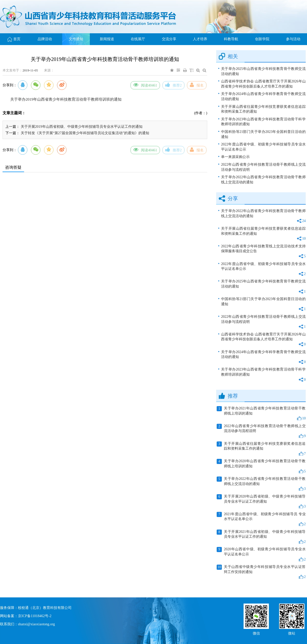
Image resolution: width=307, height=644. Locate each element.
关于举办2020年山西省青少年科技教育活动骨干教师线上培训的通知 (261, 466)
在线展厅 (138, 39)
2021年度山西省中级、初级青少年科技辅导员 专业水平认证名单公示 (261, 519)
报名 (197, 85)
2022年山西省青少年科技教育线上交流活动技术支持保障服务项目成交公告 (263, 252)
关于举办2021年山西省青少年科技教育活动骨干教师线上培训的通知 (261, 414)
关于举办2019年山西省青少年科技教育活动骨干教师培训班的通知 (66, 99)
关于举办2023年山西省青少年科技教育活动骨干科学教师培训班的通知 (263, 122)
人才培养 (200, 39)
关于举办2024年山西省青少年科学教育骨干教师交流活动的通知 (263, 96)
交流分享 (169, 39)
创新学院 (262, 39)
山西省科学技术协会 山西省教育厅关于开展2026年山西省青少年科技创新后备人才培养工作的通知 (263, 84)
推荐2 (173, 85)
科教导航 (231, 39)
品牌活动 (45, 39)
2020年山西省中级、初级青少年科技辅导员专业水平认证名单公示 (261, 554)
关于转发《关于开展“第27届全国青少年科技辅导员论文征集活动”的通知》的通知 (85, 133)
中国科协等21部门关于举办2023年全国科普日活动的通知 (263, 134)
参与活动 (293, 39)
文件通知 (76, 39)
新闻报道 (107, 39)
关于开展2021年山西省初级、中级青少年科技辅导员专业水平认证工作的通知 (261, 537)
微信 (256, 633)
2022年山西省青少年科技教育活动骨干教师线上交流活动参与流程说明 (263, 167)
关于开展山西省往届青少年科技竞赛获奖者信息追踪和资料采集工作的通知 (263, 109)
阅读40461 (145, 85)
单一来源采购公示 (235, 157)
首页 (14, 39)
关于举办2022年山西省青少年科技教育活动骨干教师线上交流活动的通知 (263, 180)
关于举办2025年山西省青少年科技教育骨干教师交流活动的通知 (263, 71)
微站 (292, 633)
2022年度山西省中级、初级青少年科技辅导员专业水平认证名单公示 (263, 147)
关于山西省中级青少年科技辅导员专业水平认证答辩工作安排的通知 (261, 572)
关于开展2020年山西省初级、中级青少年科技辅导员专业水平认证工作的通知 (261, 502)
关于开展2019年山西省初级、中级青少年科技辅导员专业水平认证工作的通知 (82, 127)
